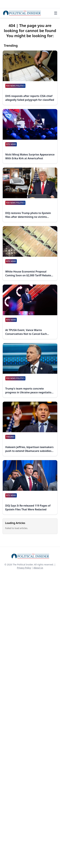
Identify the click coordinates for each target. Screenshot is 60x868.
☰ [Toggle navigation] (56, 13)
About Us (38, 568)
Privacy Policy (24, 568)
